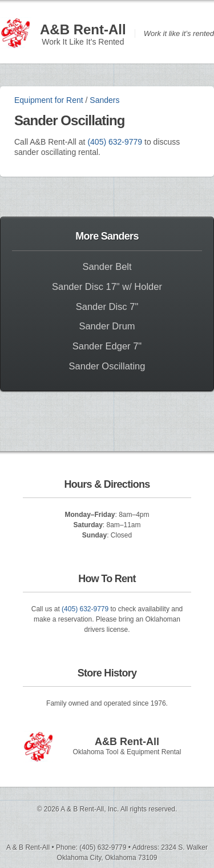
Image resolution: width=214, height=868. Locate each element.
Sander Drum (107, 326)
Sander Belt (107, 266)
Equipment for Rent (49, 100)
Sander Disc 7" (107, 306)
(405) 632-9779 (115, 142)
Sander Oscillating (107, 366)
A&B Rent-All (83, 29)
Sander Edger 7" (107, 346)
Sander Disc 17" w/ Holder (107, 286)
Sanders (104, 100)
